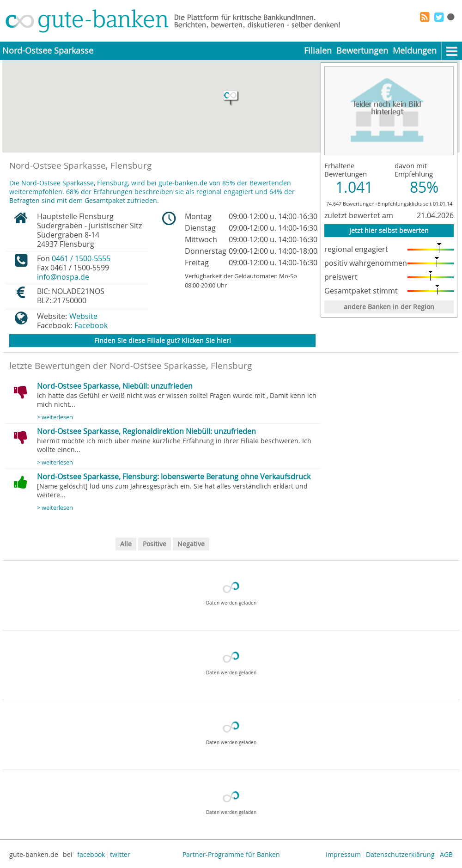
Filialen (318, 51)
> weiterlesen (55, 417)
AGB (446, 854)
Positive (155, 544)
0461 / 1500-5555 (81, 258)
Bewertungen (362, 51)
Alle (126, 544)
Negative (191, 544)
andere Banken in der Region (389, 307)
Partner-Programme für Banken (231, 854)
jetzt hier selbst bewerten (389, 230)
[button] (231, 98)
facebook (91, 854)
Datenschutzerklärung (400, 854)
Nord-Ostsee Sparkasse (48, 51)
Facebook (91, 325)
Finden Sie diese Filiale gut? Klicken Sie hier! (163, 340)
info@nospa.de (63, 277)
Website (83, 316)
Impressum (343, 854)
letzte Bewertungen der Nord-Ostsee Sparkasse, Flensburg (131, 366)
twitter (120, 854)
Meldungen (415, 51)
